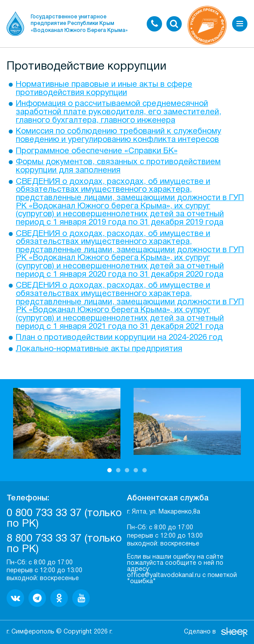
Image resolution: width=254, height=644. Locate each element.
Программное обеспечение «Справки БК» (97, 151)
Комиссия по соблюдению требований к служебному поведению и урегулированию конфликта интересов (118, 136)
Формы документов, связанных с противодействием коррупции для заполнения (118, 166)
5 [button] (145, 470)
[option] (67, 424)
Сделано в (200, 632)
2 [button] (118, 470)
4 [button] (136, 470)
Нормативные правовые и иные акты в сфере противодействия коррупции (104, 89)
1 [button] (109, 470)
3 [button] (127, 470)
